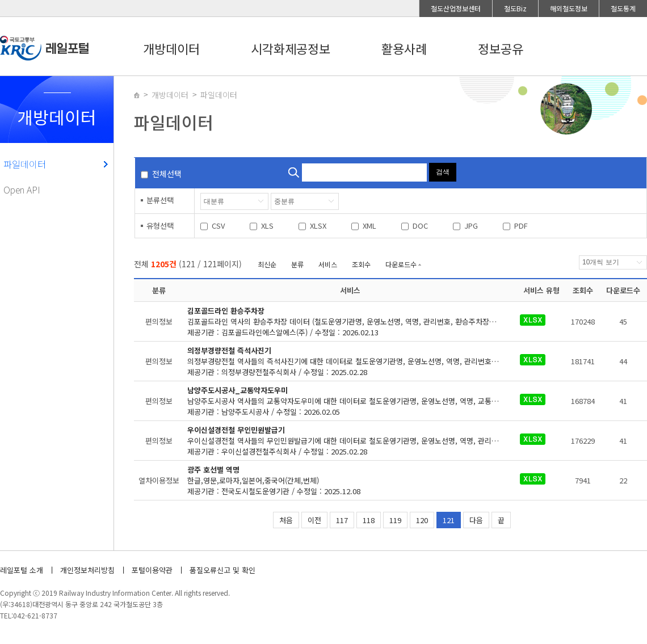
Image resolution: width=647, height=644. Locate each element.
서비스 (328, 264)
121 (449, 520)
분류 (297, 264)
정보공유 (501, 48)
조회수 (361, 264)
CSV (218, 226)
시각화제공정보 (291, 48)
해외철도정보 (569, 8)
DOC (420, 226)
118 (369, 520)
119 (395, 520)
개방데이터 (171, 48)
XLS (267, 226)
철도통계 (623, 8)
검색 (443, 172)
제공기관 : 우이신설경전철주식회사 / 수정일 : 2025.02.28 (350, 441)
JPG (471, 226)
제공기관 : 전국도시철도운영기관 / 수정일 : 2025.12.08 (343, 480)
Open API (22, 190)
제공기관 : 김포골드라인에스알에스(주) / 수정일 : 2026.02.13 (350, 321)
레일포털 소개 (22, 570)
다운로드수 (401, 264)
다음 (476, 520)
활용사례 (404, 48)
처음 (286, 520)
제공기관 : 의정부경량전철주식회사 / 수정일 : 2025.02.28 (350, 361)
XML (369, 226)
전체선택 (167, 174)
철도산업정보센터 (456, 8)
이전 (314, 520)
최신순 (267, 264)
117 (342, 520)
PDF (521, 226)
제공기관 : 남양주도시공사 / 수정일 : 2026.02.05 (350, 401)
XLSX (318, 226)
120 (422, 520)
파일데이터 (25, 164)
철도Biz (515, 8)
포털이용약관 (152, 570)
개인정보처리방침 (87, 570)
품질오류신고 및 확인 (222, 570)
